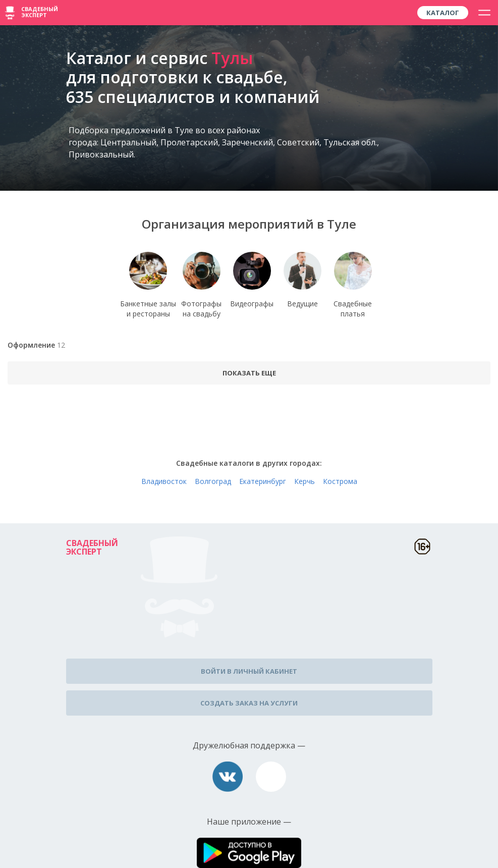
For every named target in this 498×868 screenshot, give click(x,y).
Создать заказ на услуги (249, 703)
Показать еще (249, 373)
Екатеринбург (263, 481)
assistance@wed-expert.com (271, 777)
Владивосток (164, 481)
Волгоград (213, 481)
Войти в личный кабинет (249, 671)
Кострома (340, 481)
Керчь (305, 481)
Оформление (36, 345)
